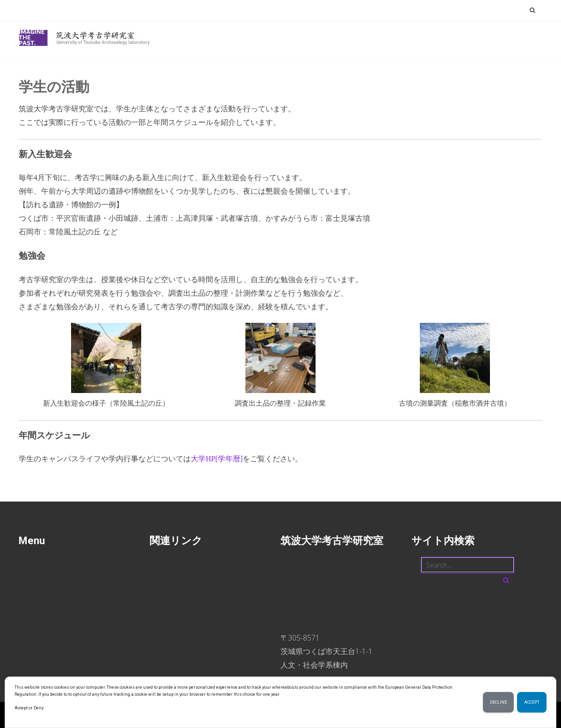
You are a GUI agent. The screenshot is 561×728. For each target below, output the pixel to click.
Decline (498, 702)
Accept (532, 702)
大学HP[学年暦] (217, 459)
